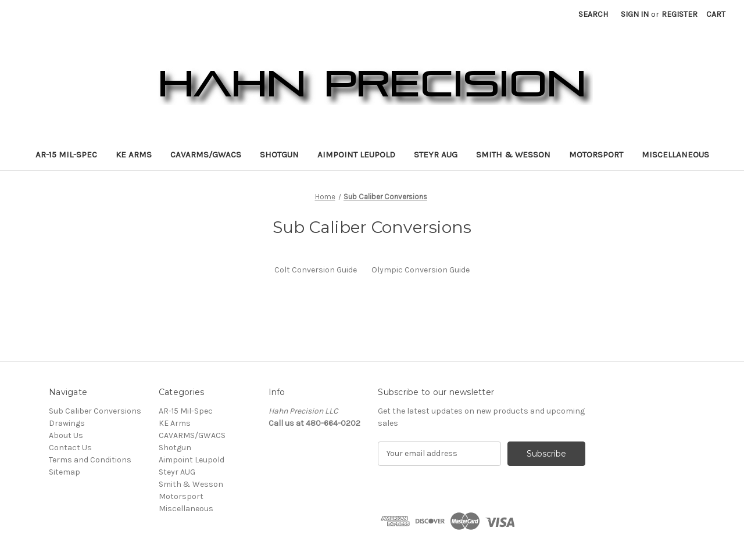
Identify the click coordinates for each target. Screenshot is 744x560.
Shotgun (279, 155)
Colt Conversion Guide (316, 270)
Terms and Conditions (90, 460)
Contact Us (70, 448)
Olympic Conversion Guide (421, 270)
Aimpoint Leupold (356, 155)
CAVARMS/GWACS (206, 155)
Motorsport (596, 155)
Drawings (67, 423)
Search (593, 14)
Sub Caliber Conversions (95, 411)
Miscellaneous (675, 155)
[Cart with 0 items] (716, 14)
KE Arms (134, 155)
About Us (66, 435)
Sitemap (65, 472)
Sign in (635, 14)
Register (679, 14)
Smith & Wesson (513, 155)
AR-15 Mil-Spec (66, 155)
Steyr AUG (436, 155)
